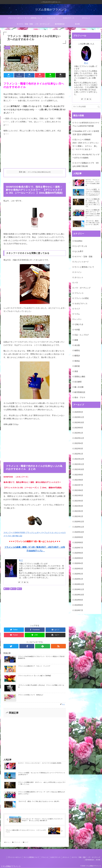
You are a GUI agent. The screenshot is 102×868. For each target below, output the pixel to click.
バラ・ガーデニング (82, 288)
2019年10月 (79, 595)
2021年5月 (79, 496)
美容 (19, 589)
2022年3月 (79, 449)
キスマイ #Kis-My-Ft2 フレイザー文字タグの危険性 (86, 156)
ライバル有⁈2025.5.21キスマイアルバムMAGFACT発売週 (86, 124)
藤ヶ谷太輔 (79, 387)
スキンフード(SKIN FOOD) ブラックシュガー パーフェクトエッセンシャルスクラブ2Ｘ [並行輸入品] (35, 524)
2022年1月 (79, 454)
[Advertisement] (35, 152)
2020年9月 (79, 537)
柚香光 (77, 350)
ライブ (7, 589)
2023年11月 (79, 417)
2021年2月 (79, 511)
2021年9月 (79, 475)
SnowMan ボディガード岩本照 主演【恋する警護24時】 (86, 133)
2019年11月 (79, 589)
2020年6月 (79, 553)
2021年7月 (79, 485)
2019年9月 (79, 600)
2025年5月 (79, 412)
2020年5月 (79, 558)
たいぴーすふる (81, 246)
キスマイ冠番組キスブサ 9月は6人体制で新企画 (86, 165)
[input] (86, 107)
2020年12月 (79, 522)
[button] (99, 107)
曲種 (76, 340)
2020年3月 (79, 569)
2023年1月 (79, 433)
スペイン (78, 272)
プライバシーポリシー (15, 857)
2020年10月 (79, 532)
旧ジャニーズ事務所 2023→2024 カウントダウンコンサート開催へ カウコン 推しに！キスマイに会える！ (86, 144)
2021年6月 (79, 490)
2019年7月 (79, 610)
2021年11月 (79, 464)
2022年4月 (79, 443)
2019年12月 (79, 584)
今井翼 (77, 330)
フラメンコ (79, 293)
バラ (76, 283)
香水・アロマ (80, 397)
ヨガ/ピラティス (81, 304)
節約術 (77, 366)
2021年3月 (79, 506)
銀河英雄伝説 (80, 392)
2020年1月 (79, 579)
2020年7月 (79, 548)
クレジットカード (82, 262)
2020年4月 (79, 563)
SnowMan (78, 241)
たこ (21, 560)
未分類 (77, 345)
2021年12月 (79, 459)
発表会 (13, 589)
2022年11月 (79, 438)
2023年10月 (79, 422)
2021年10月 (79, 469)
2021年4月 (79, 501)
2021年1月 (79, 516)
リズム (77, 314)
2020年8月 (79, 543)
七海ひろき (79, 324)
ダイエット (79, 277)
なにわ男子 (79, 251)
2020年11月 (79, 527)
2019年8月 (79, 605)
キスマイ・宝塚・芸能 (83, 257)
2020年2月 (79, 574)
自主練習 (78, 382)
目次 (21, 172)
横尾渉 (77, 356)
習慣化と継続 (80, 377)
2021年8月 (79, 480)
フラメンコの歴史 (82, 298)
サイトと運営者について (84, 267)
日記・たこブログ (82, 335)
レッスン (78, 319)
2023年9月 (79, 428)
